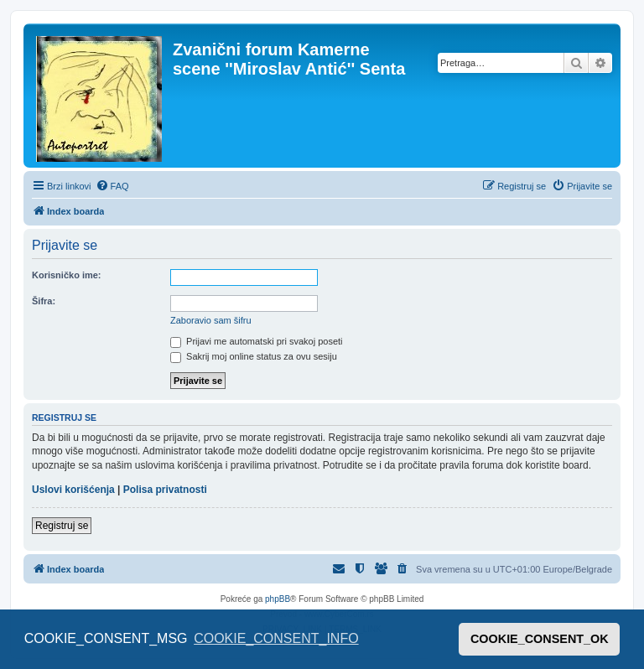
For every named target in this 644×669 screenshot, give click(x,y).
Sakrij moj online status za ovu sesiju (254, 356)
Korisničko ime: (67, 275)
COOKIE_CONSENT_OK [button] (540, 639)
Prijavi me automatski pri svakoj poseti (257, 341)
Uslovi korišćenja (73, 490)
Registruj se (62, 526)
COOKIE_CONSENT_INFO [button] (276, 638)
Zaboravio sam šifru (211, 320)
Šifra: (44, 301)
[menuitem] (112, 186)
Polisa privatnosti (165, 490)
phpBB (278, 599)
